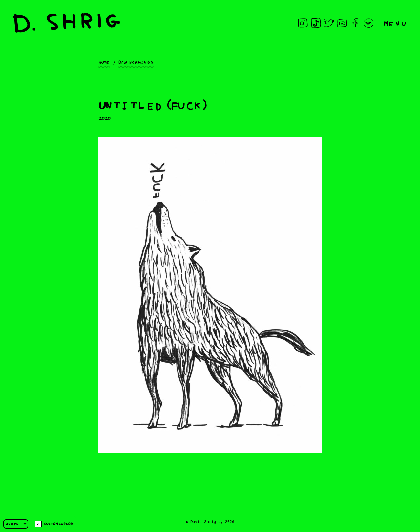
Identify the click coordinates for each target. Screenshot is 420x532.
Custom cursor (54, 524)
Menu (395, 23)
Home (104, 62)
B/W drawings (136, 62)
